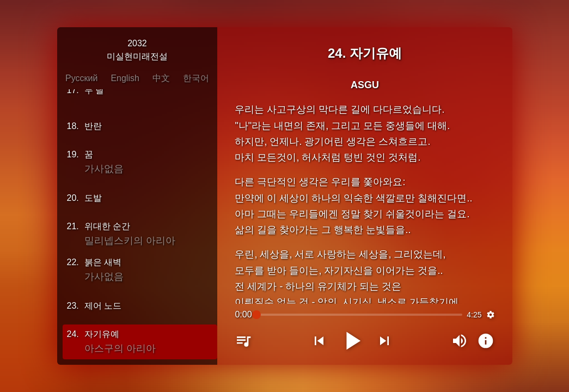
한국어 (196, 78)
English (125, 78)
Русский (81, 78)
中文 (161, 78)
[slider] (360, 315)
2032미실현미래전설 (137, 50)
